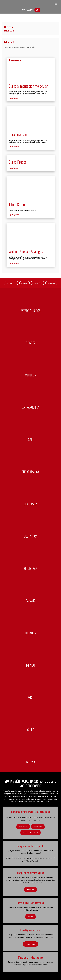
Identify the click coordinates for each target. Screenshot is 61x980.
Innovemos (31, 944)
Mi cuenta (8, 27)
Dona (30, 917)
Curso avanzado (19, 134)
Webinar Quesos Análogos (26, 251)
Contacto (27, 10)
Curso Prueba (18, 162)
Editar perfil (9, 30)
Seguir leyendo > (14, 98)
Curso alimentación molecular (28, 86)
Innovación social (31, 833)
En (37, 10)
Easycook (38, 827)
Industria (23, 827)
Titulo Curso (17, 204)
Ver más (30, 889)
